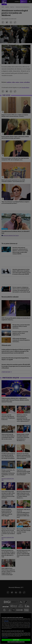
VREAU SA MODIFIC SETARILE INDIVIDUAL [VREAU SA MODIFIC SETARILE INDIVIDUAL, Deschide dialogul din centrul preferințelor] (16, 642)
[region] (16, 628)
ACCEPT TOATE (16, 640)
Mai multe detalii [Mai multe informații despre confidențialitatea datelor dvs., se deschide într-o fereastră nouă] (6, 621)
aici (30, 625)
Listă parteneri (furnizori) (5, 637)
